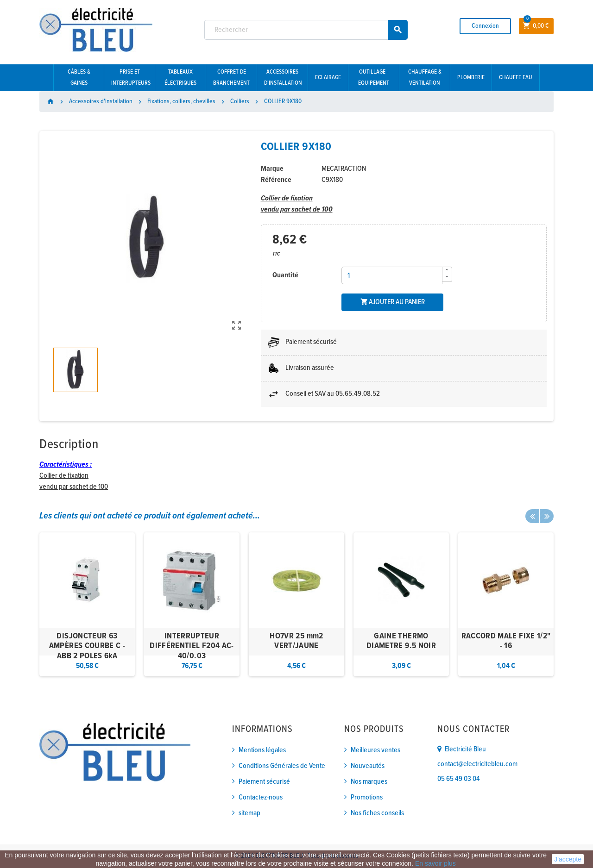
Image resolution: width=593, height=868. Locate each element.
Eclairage (328, 78)
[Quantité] (392, 275)
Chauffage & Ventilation (425, 78)
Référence (276, 180)
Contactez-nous (261, 797)
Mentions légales (262, 750)
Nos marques (369, 782)
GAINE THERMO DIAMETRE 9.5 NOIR (401, 641)
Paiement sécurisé (264, 782)
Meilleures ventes (375, 750)
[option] (87, 604)
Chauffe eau (516, 78)
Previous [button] (532, 516)
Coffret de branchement (231, 78)
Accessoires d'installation (283, 78)
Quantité (285, 275)
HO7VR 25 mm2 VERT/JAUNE (296, 641)
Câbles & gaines (79, 78)
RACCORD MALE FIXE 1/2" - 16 (506, 641)
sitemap (249, 813)
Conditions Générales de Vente (282, 766)
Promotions (367, 797)
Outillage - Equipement (374, 78)
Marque (272, 169)
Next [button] (547, 516)
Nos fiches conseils (377, 813)
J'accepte (568, 859)
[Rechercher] (306, 30)
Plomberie (471, 78)
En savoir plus (435, 863)
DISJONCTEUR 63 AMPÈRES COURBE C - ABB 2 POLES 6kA (87, 646)
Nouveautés (368, 766)
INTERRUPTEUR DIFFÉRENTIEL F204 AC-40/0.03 (192, 646)
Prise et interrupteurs (131, 78)
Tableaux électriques (180, 78)
